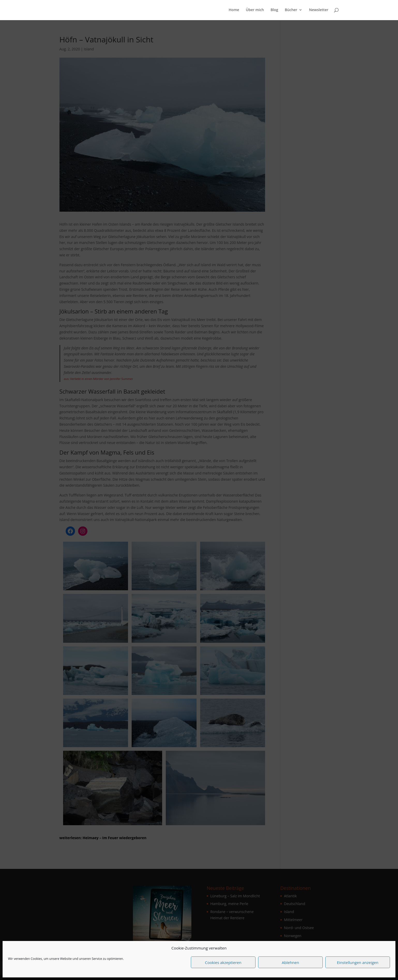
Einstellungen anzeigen (358, 962)
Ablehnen (291, 962)
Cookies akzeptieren (223, 962)
